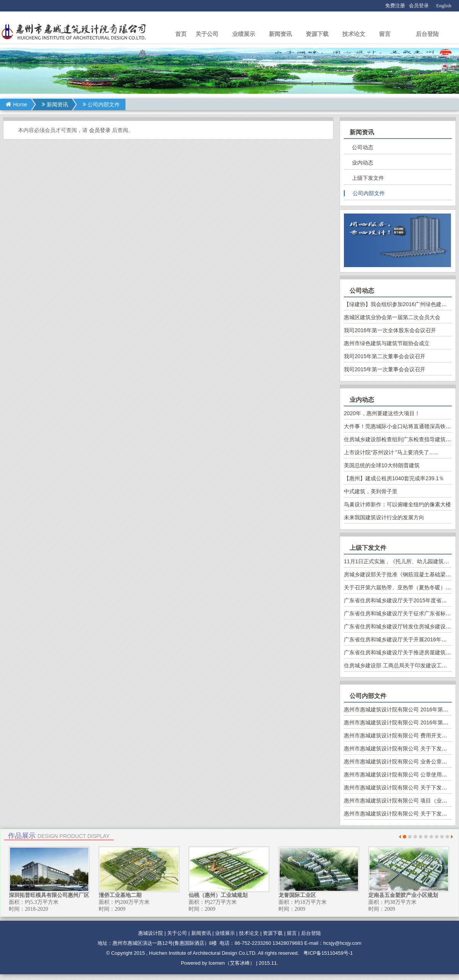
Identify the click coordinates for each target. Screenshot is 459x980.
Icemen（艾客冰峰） (232, 963)
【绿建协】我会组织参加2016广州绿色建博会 (398, 304)
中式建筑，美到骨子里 (371, 491)
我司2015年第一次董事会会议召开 (385, 369)
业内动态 (363, 163)
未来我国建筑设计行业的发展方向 (384, 517)
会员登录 (419, 6)
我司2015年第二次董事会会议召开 (385, 356)
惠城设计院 (151, 933)
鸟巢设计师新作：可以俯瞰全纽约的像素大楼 (397, 504)
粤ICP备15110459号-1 (328, 953)
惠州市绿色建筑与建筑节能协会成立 (387, 343)
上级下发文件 (368, 178)
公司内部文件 (101, 104)
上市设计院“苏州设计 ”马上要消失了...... (391, 452)
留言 (385, 34)
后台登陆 (427, 34)
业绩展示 (244, 34)
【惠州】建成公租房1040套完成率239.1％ (394, 478)
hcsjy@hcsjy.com (342, 943)
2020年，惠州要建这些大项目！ (382, 413)
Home (16, 104)
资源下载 (317, 34)
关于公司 (207, 34)
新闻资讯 (280, 34)
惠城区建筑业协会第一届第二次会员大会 (392, 317)
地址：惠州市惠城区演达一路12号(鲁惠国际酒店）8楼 (157, 943)
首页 (181, 34)
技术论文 (354, 34)
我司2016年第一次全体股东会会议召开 (390, 330)
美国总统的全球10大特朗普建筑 (382, 465)
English (444, 6)
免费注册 (395, 6)
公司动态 (363, 147)
